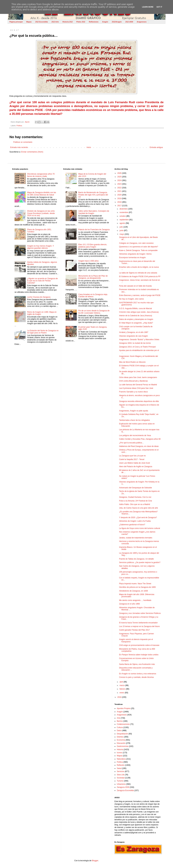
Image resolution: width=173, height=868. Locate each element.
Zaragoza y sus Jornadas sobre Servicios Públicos (140, 613)
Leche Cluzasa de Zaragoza (39, 297)
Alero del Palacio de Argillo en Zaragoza (136, 467)
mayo (122, 234)
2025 (120, 177)
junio (122, 230)
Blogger (95, 861)
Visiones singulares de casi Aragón (134, 336)
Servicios (121, 771)
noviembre (124, 212)
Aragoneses (142, 22)
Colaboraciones (123, 724)
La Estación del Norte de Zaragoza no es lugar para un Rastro (43, 332)
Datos (119, 731)
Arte (119, 718)
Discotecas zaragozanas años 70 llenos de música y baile (41, 175)
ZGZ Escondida (42, 22)
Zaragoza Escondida (125, 790)
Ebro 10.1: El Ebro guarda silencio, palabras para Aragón (93, 246)
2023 (120, 184)
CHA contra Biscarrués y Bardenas (133, 381)
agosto (123, 223)
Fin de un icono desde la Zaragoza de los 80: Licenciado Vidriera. (94, 312)
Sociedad (121, 778)
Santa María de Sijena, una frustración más (137, 664)
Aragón (105, 22)
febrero (123, 689)
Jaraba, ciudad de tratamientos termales (136, 538)
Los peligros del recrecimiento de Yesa (135, 435)
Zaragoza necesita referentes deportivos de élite (139, 401)
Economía (121, 740)
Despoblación (122, 734)
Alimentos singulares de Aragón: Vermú (135, 254)
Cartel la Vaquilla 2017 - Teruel (132, 459)
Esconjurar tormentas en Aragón (132, 258)
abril (122, 682)
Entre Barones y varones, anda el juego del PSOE (140, 295)
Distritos (120, 737)
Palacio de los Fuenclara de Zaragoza (94, 230)
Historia (120, 750)
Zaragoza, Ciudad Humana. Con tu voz (135, 497)
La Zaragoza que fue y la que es (132, 456)
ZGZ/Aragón (117, 22)
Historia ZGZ (68, 22)
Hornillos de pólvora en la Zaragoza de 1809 (137, 587)
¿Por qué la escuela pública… (132, 443)
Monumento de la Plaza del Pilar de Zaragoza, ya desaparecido (93, 277)
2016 (120, 697)
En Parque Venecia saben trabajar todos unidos (139, 655)
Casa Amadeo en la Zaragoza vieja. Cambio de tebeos (93, 296)
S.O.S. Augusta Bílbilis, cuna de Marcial (135, 308)
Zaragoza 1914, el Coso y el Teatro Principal (137, 347)
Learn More (148, 7)
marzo (122, 685)
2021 (120, 191)
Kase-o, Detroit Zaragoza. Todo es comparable (138, 250)
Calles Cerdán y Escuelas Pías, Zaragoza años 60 (140, 439)
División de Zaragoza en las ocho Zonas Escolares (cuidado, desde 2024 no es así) (41, 213)
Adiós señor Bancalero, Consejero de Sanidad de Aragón (94, 212)
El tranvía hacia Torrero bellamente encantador (138, 623)
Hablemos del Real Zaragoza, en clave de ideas (139, 446)
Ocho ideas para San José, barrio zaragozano (138, 377)
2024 (120, 180)
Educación (121, 743)
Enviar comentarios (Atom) (32, 152)
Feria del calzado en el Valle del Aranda (135, 286)
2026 (120, 173)
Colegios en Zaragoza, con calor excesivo (136, 243)
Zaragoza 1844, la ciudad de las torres (135, 343)
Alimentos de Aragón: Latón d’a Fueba (135, 521)
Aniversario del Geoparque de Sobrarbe (136, 488)
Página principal (16, 22)
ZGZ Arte (55, 22)
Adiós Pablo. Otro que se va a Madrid (135, 504)
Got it (159, 7)
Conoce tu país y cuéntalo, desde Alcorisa (136, 677)
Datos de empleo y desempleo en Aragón (136, 319)
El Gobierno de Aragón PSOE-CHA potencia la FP (140, 277)
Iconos (120, 753)
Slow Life (121, 775)
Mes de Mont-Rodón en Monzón (132, 362)
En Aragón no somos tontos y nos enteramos (138, 674)
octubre (123, 216)
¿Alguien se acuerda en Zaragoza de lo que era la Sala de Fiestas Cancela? (42, 281)
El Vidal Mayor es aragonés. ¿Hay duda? (136, 323)
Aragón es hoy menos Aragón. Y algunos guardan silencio (41, 247)
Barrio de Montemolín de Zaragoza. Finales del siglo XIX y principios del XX (93, 195)
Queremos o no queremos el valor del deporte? (139, 247)
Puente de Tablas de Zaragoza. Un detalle (136, 559)
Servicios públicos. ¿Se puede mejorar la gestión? (140, 562)
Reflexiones (94, 22)
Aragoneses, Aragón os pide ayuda (134, 411)
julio (122, 227)
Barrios (120, 721)
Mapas (29, 22)
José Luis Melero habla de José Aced (135, 463)
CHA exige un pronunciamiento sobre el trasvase (139, 645)
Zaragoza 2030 (123, 787)
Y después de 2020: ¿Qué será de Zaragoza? (138, 517)
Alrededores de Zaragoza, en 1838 (133, 591)
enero (122, 693)
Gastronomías (123, 746)
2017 (120, 206)
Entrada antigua (156, 147)
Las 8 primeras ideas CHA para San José (136, 388)
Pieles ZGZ (81, 22)
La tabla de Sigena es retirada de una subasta (138, 273)
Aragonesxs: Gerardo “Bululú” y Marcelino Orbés (139, 340)
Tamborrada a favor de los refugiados (135, 420)
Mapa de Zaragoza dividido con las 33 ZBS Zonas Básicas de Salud (42, 194)
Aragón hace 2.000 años (88, 261)
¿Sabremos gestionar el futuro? (132, 525)
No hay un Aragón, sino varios (132, 299)
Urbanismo (121, 784)
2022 (120, 188)
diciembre (124, 209)
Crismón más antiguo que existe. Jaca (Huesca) (139, 312)
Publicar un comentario (23, 142)
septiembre (124, 220)
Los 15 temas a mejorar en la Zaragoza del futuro (139, 626)
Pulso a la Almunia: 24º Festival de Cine (136, 501)
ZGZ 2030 (129, 22)
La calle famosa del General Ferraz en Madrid (138, 385)
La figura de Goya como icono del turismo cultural (140, 528)
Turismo (120, 781)
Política (19, 126)
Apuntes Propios (124, 708)
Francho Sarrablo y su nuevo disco (133, 392)
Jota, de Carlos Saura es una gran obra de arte (139, 508)
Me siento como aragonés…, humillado (135, 600)
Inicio (89, 147)
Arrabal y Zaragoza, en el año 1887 (134, 332)
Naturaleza (121, 759)
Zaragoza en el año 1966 (129, 604)
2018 (120, 202)
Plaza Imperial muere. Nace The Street (135, 584)
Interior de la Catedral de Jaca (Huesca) (136, 316)
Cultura (120, 727)
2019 (120, 199)
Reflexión (121, 765)
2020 (120, 195)
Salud (119, 768)
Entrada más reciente (19, 147)
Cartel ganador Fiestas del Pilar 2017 (134, 630)
